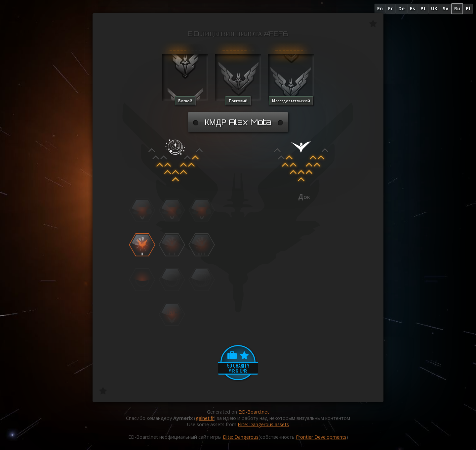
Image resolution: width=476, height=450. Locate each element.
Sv (445, 8)
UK (434, 8)
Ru (457, 8)
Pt (423, 8)
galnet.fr (205, 418)
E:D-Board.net (254, 412)
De (401, 8)
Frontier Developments (321, 437)
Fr (390, 8)
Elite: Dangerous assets (263, 424)
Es (413, 8)
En (380, 8)
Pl (468, 8)
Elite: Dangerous (241, 437)
